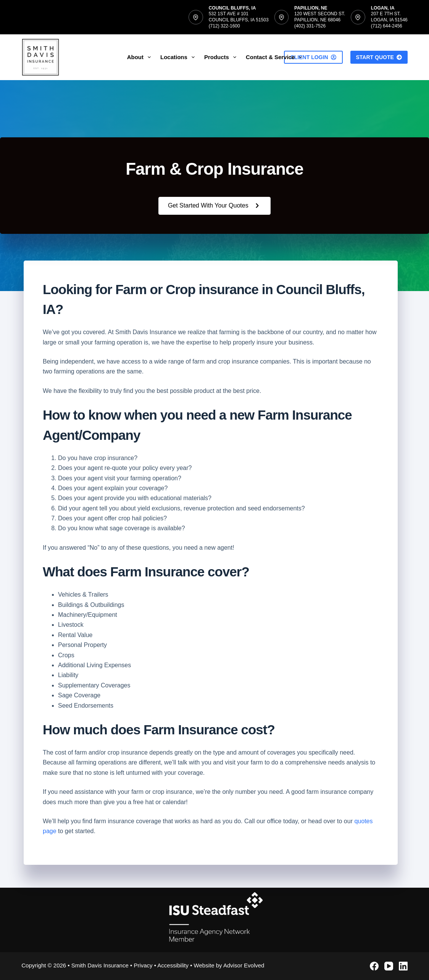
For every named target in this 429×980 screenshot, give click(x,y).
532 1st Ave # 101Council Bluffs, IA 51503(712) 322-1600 (239, 20)
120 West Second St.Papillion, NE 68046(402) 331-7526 (320, 20)
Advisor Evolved (244, 965)
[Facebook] (374, 966)
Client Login (313, 57)
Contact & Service (275, 57)
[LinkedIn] (403, 966)
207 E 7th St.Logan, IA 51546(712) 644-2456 (389, 20)
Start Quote (379, 57)
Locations (179, 57)
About (140, 57)
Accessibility (173, 965)
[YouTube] (389, 966)
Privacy (143, 965)
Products (222, 57)
